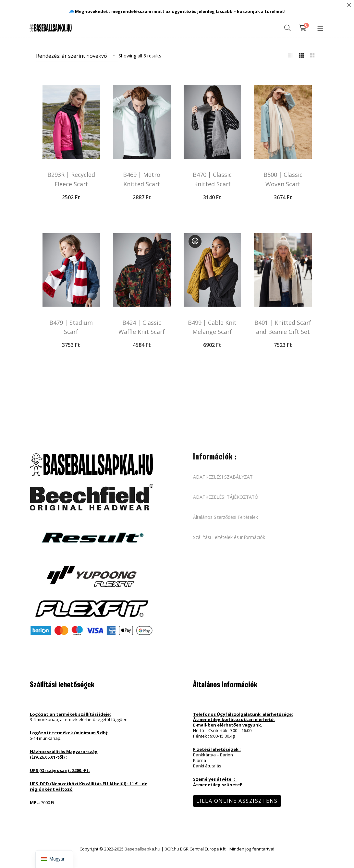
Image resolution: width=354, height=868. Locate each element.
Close (349, 5)
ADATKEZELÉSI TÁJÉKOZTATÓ (226, 497)
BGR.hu (172, 849)
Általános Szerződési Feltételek (226, 517)
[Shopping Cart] (304, 28)
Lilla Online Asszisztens (237, 801)
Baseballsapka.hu (142, 849)
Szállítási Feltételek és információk (229, 537)
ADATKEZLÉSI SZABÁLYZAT (223, 477)
